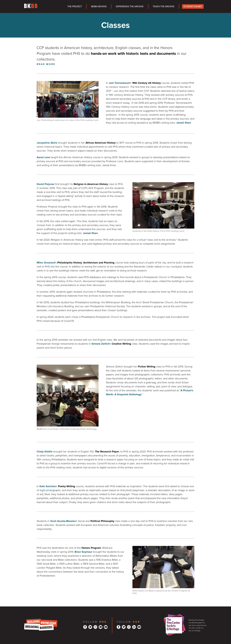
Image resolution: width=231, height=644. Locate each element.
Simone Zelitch (100, 344)
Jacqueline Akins (47, 143)
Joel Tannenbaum (119, 83)
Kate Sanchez (48, 486)
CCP (137, 622)
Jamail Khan (184, 123)
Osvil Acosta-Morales (63, 521)
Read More (46, 64)
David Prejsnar (46, 184)
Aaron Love (43, 157)
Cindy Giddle (45, 452)
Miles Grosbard (46, 263)
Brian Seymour (83, 552)
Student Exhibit (193, 6)
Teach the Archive (164, 6)
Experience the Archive (130, 6)
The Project (75, 6)
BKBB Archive (99, 6)
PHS (103, 622)
